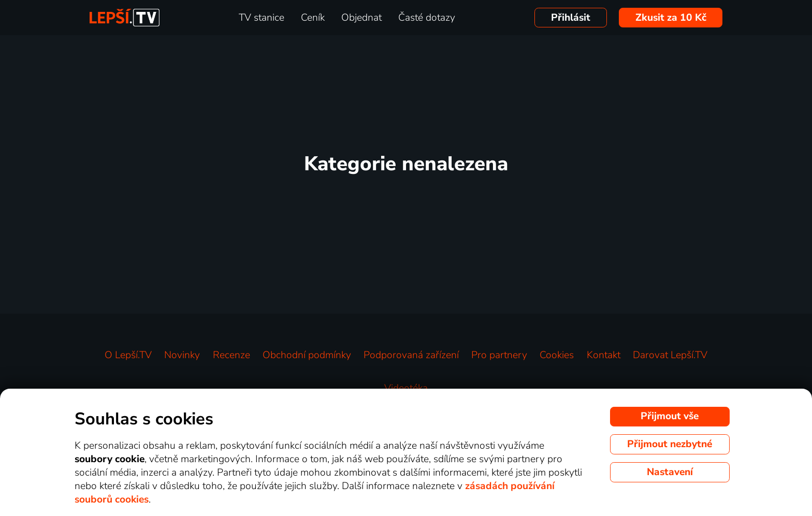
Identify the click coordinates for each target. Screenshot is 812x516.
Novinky (182, 355)
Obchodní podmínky (307, 355)
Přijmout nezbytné (670, 444)
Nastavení (670, 472)
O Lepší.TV (128, 355)
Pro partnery (499, 355)
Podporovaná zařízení (411, 355)
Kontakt (604, 355)
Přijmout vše (670, 416)
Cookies (557, 355)
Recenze (231, 355)
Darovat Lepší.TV (670, 355)
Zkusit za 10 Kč (671, 18)
